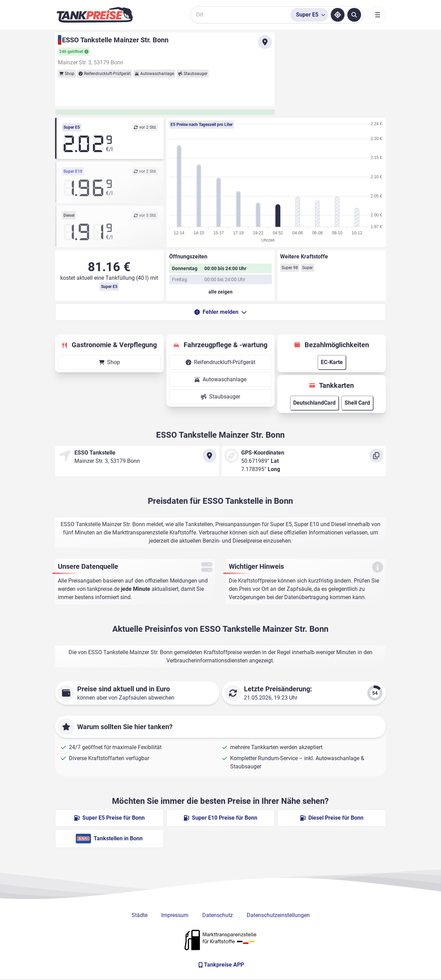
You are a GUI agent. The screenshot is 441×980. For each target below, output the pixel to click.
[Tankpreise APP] (220, 965)
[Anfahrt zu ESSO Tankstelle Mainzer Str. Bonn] (265, 42)
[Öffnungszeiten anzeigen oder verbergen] (221, 292)
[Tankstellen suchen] (354, 15)
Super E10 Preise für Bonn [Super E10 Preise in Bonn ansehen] (220, 818)
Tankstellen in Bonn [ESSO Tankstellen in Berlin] (109, 839)
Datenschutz (218, 915)
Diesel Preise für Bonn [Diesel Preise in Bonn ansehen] (332, 818)
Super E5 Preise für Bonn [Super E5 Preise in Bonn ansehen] (109, 818)
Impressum (175, 915)
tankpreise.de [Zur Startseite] (103, 589)
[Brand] (95, 15)
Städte (140, 915)
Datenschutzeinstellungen (278, 915)
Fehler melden (220, 312)
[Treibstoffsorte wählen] (309, 15)
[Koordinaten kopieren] (376, 456)
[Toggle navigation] (378, 15)
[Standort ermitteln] (338, 15)
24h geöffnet (74, 52)
